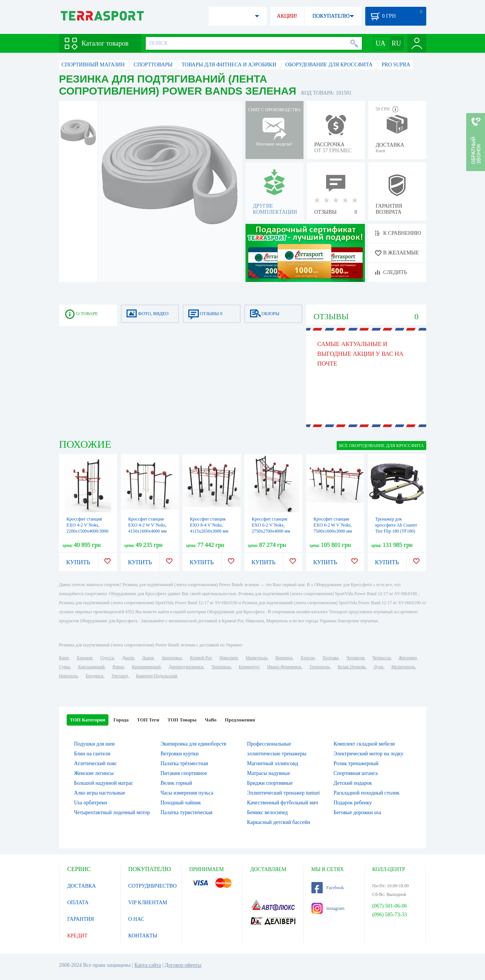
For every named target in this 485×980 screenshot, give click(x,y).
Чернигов (355, 658)
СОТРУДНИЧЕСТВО (153, 886)
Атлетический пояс (96, 763)
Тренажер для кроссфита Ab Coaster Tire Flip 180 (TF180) (396, 525)
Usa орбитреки (91, 803)
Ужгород (120, 676)
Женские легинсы (94, 773)
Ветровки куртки (179, 754)
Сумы (65, 667)
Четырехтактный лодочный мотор (112, 812)
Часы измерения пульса (187, 793)
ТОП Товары (182, 720)
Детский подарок (353, 783)
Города (121, 720)
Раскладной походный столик (367, 793)
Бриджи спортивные (270, 783)
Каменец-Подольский (157, 676)
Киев (64, 658)
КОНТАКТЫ (143, 936)
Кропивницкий (146, 667)
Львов (148, 658)
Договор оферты (183, 965)
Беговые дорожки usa (357, 812)
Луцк (378, 667)
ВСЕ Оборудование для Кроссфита (381, 446)
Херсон (308, 658)
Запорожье (172, 658)
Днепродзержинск (186, 667)
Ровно (118, 667)
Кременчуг (249, 667)
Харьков (84, 658)
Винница (284, 658)
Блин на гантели (92, 754)
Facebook (328, 888)
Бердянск (95, 676)
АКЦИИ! (287, 16)
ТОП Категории (88, 720)
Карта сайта (148, 965)
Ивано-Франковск (284, 667)
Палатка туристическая (186, 812)
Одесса (107, 658)
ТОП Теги (148, 720)
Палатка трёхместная (184, 763)
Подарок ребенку (353, 803)
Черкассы (382, 658)
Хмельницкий (91, 667)
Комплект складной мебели (364, 744)
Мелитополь (403, 667)
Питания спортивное (184, 773)
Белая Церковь (352, 667)
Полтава (331, 658)
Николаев (229, 658)
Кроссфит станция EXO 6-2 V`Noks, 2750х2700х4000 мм (271, 525)
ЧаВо (211, 720)
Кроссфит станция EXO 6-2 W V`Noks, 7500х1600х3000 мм (333, 525)
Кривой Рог (201, 658)
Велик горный (176, 783)
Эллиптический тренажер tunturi (283, 793)
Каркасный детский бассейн (279, 822)
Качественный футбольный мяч (282, 803)
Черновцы (221, 667)
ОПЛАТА (78, 903)
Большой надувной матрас (104, 783)
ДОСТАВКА (82, 886)
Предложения (240, 720)
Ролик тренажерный (356, 763)
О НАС (136, 919)
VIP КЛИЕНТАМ (148, 903)
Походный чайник (181, 803)
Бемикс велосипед (267, 812)
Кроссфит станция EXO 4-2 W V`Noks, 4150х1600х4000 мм (148, 525)
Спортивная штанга (356, 773)
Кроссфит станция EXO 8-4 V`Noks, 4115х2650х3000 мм (209, 525)
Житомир (408, 658)
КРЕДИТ (78, 936)
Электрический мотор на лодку (368, 754)
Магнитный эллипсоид (273, 763)
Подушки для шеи (95, 744)
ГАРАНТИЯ (81, 919)
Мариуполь (256, 658)
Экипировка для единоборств (193, 744)
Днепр (128, 658)
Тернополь (319, 667)
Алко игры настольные (100, 793)
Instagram (328, 908)
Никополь (69, 676)
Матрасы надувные (268, 773)
